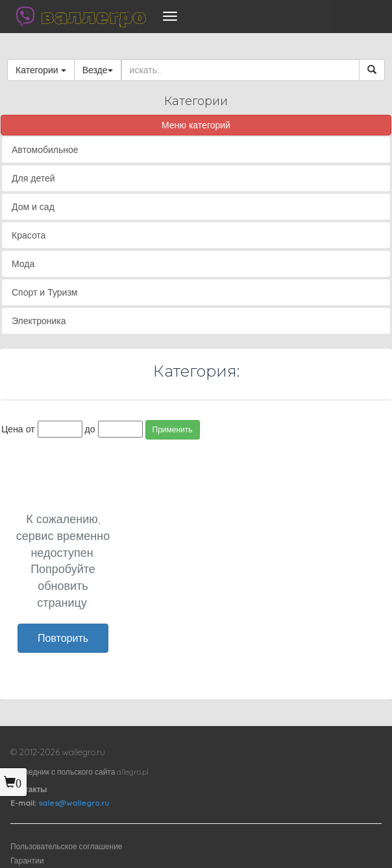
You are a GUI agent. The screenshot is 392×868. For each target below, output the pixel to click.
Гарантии (27, 861)
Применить (173, 429)
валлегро (93, 16)
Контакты (29, 789)
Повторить (63, 638)
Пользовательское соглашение (67, 846)
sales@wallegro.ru (74, 803)
